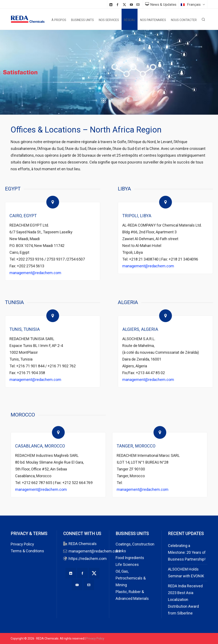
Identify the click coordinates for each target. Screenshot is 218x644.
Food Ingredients (130, 558)
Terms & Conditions (27, 551)
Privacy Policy (22, 544)
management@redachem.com (94, 551)
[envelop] (139, 5)
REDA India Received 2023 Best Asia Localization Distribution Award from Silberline (185, 600)
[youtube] (132, 5)
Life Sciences (127, 564)
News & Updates (161, 4)
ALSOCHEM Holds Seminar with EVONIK (186, 573)
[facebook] (118, 5)
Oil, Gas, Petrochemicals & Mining (131, 578)
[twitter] (125, 5)
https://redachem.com (88, 559)
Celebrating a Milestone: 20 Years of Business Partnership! (187, 552)
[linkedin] (112, 5)
